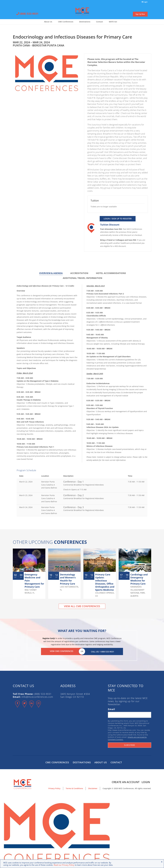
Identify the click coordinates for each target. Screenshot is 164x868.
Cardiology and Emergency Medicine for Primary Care (139, 579)
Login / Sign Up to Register (118, 219)
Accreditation (79, 273)
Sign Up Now (140, 14)
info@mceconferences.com (37, 696)
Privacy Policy (54, 788)
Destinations (85, 22)
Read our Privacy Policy (64, 865)
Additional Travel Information (83, 278)
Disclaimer (93, 788)
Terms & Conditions (74, 788)
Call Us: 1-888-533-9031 (103, 651)
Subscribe (130, 744)
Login (145, 2)
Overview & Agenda (51, 273)
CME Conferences (66, 22)
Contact (100, 22)
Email (111, 709)
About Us (48, 22)
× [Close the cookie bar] (162, 862)
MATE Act (113, 22)
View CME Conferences (61, 651)
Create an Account (125, 781)
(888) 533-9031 (27, 14)
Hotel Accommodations (111, 273)
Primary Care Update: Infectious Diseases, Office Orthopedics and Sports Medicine (105, 582)
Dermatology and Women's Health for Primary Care (68, 579)
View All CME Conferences (82, 606)
